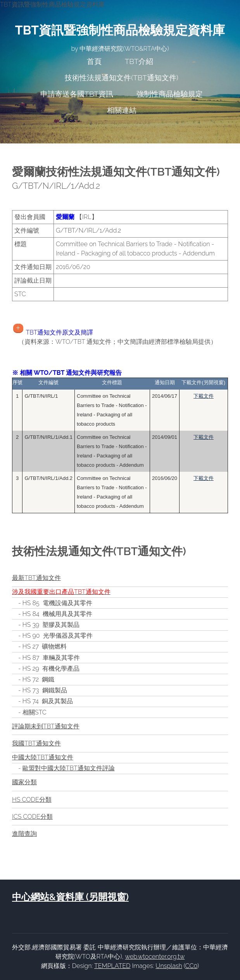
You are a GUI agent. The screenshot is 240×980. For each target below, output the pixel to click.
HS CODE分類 (32, 800)
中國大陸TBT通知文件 (43, 757)
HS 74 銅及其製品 (48, 701)
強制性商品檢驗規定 (170, 94)
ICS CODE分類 (32, 817)
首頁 (94, 61)
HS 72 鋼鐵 (38, 679)
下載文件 (204, 396)
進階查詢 (24, 834)
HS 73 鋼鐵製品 (45, 690)
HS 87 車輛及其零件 (51, 658)
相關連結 (122, 110)
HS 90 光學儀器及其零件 (58, 636)
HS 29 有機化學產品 (51, 669)
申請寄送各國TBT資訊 (77, 94)
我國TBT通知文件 (36, 743)
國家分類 (24, 782)
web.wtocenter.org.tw (155, 957)
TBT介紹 (139, 61)
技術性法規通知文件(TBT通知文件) (121, 78)
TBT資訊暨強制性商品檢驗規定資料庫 (120, 30)
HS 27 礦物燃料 (45, 646)
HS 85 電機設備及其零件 (57, 603)
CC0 (191, 966)
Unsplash (169, 966)
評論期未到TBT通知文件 (46, 726)
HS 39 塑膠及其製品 (51, 625)
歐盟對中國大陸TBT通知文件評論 (69, 768)
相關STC (35, 712)
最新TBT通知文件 (36, 578)
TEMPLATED (112, 966)
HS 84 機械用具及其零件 (57, 614)
